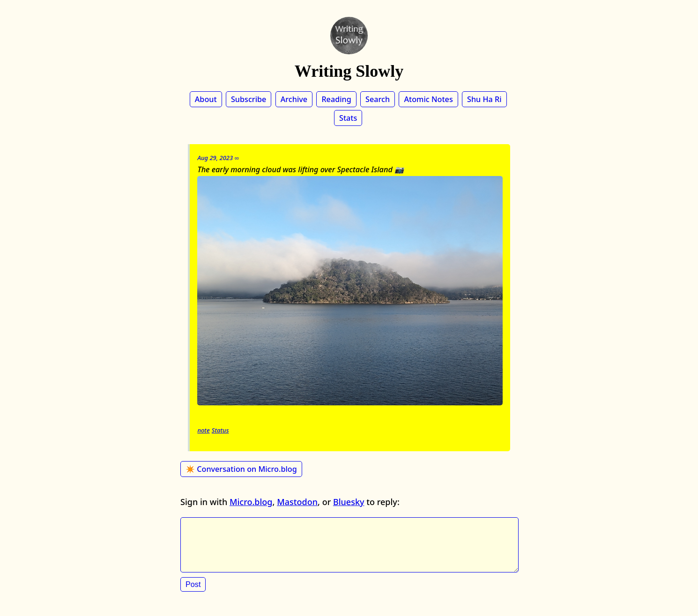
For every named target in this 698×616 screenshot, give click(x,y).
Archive (294, 99)
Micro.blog (251, 502)
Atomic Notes (428, 99)
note (203, 430)
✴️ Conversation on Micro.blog (241, 469)
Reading (336, 99)
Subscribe (249, 99)
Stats (348, 118)
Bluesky (349, 502)
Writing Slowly (349, 71)
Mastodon (297, 502)
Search (378, 99)
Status (220, 430)
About (206, 99)
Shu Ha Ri (484, 99)
